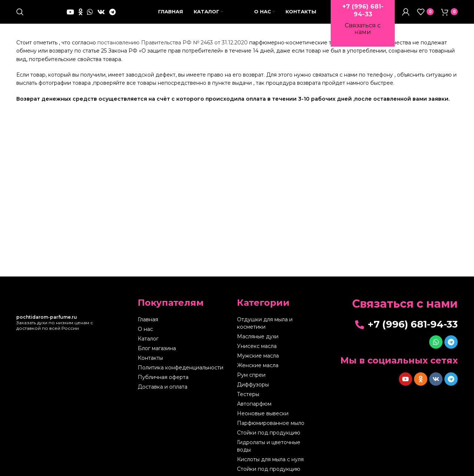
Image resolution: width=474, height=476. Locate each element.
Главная (148, 329)
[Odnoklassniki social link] (81, 17)
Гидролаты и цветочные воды (269, 456)
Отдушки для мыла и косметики (265, 333)
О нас (145, 339)
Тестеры (248, 404)
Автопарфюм (254, 414)
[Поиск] (20, 17)
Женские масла (258, 375)
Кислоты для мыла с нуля (270, 469)
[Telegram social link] (112, 17)
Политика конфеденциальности (181, 378)
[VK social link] (101, 17)
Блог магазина (157, 358)
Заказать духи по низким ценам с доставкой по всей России (55, 332)
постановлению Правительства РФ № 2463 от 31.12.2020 (173, 52)
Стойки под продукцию (269, 443)
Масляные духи (258, 346)
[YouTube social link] (70, 17)
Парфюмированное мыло (271, 433)
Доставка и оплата (163, 397)
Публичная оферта (163, 387)
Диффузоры (253, 395)
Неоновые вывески (263, 423)
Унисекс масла (257, 356)
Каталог (148, 349)
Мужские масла (258, 366)
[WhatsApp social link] (90, 17)
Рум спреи (251, 385)
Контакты (150, 368)
